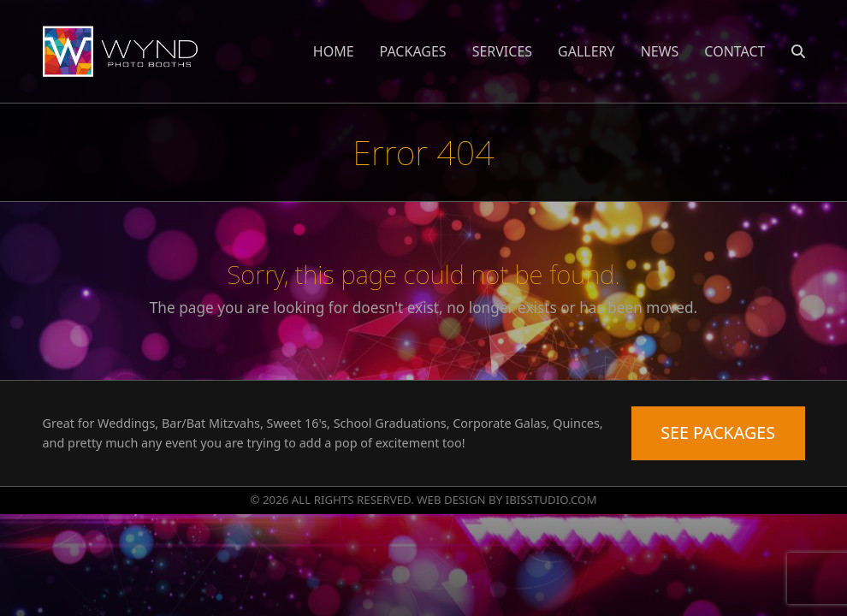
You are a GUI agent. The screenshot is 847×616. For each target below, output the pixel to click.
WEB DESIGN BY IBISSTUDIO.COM (506, 500)
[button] (798, 51)
